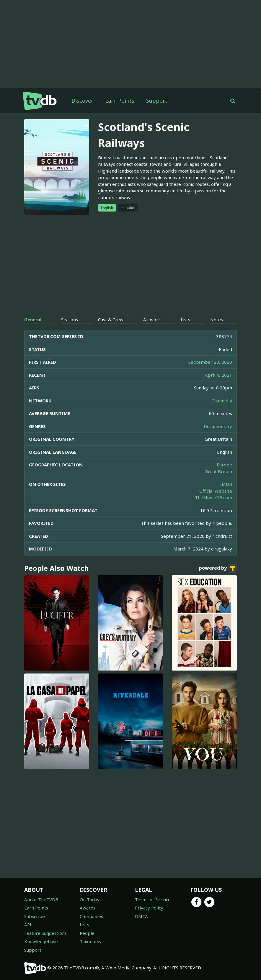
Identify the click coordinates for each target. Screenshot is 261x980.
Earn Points (120, 101)
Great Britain (218, 471)
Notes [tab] (217, 319)
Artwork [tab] (152, 319)
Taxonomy (91, 941)
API (28, 925)
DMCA (141, 916)
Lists (84, 925)
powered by (218, 568)
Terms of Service (153, 899)
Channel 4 (222, 401)
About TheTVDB (41, 899)
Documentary (218, 426)
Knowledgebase (41, 941)
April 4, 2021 (218, 375)
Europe (224, 465)
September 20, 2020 (210, 362)
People (87, 933)
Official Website (216, 491)
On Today (90, 899)
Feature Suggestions (45, 933)
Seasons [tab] (70, 319)
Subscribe (35, 916)
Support (157, 101)
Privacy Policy (149, 908)
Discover (82, 101)
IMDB (226, 484)
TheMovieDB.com (213, 497)
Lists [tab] (185, 319)
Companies (91, 916)
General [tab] (33, 319)
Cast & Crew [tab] (111, 319)
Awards (88, 908)
